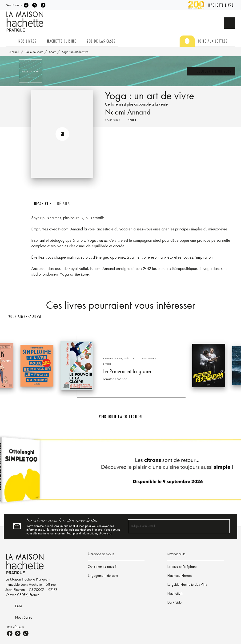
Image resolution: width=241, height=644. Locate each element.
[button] (211, 71)
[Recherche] (230, 23)
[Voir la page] (120, 472)
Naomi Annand (128, 112)
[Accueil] (25, 22)
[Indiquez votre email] (173, 526)
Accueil (14, 52)
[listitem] (26, 5)
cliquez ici (105, 533)
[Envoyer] (224, 526)
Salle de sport (34, 52)
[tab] (11, 41)
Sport (52, 52)
